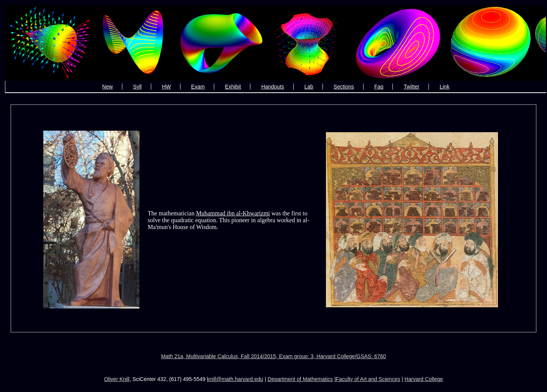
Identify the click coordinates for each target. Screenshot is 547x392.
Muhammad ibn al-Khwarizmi (233, 213)
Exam (198, 87)
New (108, 87)
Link (444, 87)
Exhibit (233, 87)
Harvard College (424, 379)
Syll (137, 87)
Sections (344, 87)
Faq (379, 87)
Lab (309, 87)
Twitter (412, 87)
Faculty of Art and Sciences (368, 379)
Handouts (273, 87)
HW (166, 87)
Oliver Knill (117, 379)
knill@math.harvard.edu (235, 379)
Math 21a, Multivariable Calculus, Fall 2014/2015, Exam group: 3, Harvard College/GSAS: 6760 (273, 356)
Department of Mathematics (300, 379)
